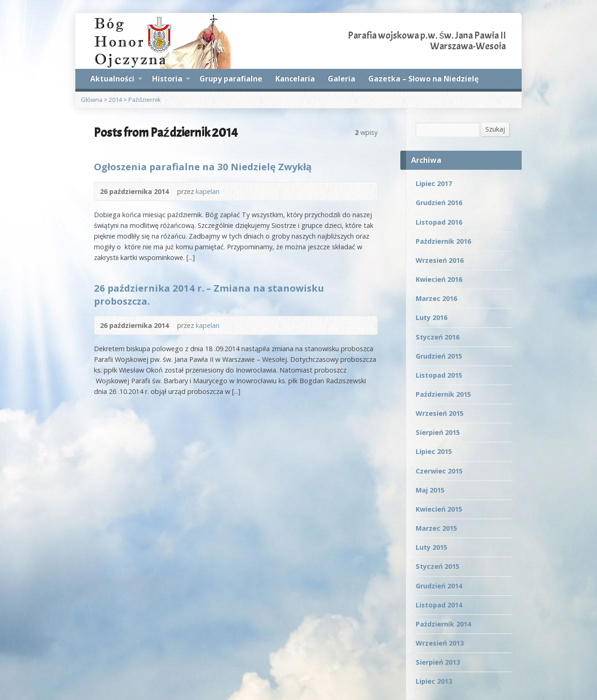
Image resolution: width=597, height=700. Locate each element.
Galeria (342, 79)
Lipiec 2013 (434, 681)
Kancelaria (295, 79)
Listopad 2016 (439, 222)
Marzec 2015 (436, 528)
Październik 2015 (443, 394)
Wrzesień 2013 (440, 643)
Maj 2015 (430, 490)
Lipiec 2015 (434, 451)
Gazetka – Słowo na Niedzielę (423, 79)
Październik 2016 (443, 241)
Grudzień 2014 (439, 586)
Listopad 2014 (439, 605)
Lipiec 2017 (434, 183)
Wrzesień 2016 (440, 260)
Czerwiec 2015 (439, 471)
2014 (115, 100)
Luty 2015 (431, 547)
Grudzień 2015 (439, 356)
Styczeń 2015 (438, 566)
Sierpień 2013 (438, 662)
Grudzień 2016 (439, 203)
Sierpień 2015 (438, 432)
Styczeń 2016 (438, 337)
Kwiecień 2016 (439, 279)
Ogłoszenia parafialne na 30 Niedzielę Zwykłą (203, 167)
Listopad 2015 (439, 375)
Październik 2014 (443, 624)
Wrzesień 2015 (440, 413)
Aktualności (116, 80)
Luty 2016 (431, 317)
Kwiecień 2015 (439, 509)
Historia (171, 80)
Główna (92, 100)
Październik (145, 100)
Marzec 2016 (436, 298)
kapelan (208, 191)
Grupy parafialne (231, 79)
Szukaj (495, 129)
